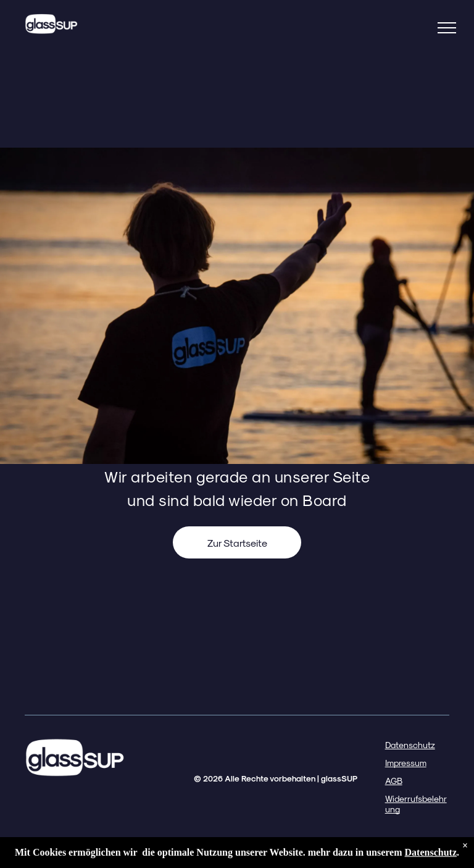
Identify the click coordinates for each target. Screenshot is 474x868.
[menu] (447, 28)
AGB (394, 781)
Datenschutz (410, 745)
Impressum (406, 763)
